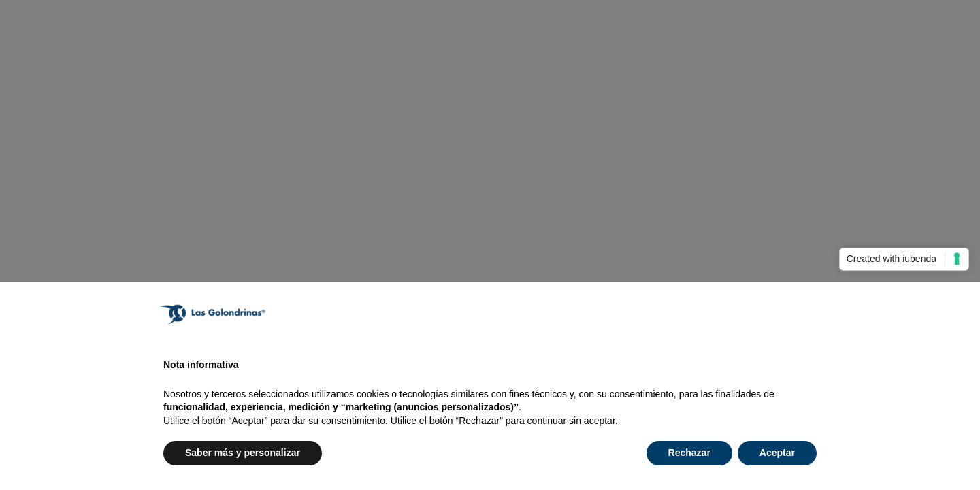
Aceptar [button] (777, 453)
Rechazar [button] (689, 453)
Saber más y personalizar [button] (243, 453)
